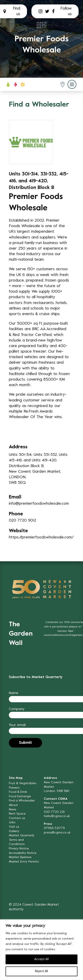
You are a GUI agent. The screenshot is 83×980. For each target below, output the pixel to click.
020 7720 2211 (54, 812)
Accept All (41, 959)
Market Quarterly (22, 836)
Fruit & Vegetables (23, 783)
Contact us (17, 818)
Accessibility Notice (23, 853)
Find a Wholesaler (22, 801)
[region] (41, 950)
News (13, 810)
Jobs (12, 822)
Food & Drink (18, 792)
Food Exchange (20, 796)
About (13, 805)
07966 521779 (54, 828)
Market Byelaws (20, 857)
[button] (63, 84)
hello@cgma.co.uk (57, 816)
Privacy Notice (19, 849)
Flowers (14, 788)
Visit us (14, 827)
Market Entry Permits (24, 862)
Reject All (41, 971)
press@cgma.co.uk (57, 833)
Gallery (14, 831)
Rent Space (17, 814)
